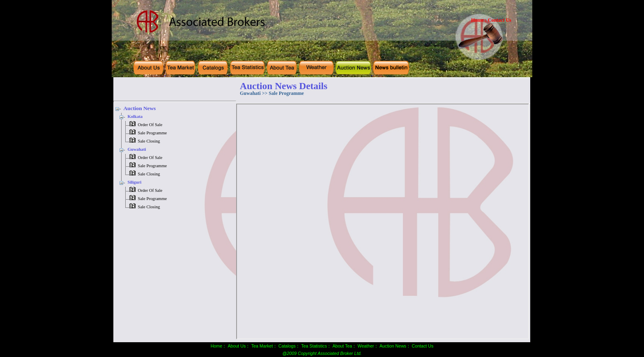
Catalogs (287, 346)
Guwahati (137, 149)
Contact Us (423, 346)
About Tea (342, 346)
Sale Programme (152, 133)
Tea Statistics (314, 346)
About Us (237, 346)
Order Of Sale (150, 125)
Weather (366, 346)
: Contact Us (498, 20)
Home (477, 20)
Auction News (139, 108)
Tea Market (262, 346)
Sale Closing (149, 141)
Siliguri (134, 182)
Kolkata (135, 116)
